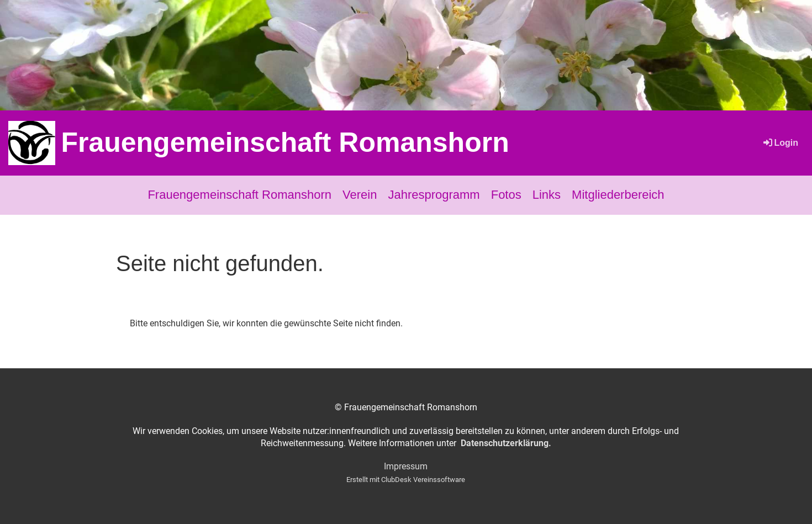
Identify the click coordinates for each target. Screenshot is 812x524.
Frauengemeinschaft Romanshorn (285, 142)
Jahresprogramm (434, 195)
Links (547, 195)
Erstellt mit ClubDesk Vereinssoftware (406, 480)
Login (780, 143)
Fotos (506, 195)
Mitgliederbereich (618, 195)
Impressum (406, 466)
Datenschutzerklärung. (506, 443)
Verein (360, 195)
